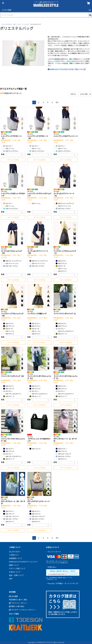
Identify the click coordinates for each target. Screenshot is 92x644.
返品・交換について (16, 575)
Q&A (11, 579)
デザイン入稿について (17, 569)
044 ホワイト (61, 271)
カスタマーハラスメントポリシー (22, 610)
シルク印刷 (54, 61)
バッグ (19, 24)
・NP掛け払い (51, 567)
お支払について (15, 572)
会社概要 (13, 596)
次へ (57, 102)
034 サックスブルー (11, 151)
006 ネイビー (61, 261)
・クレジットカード (53, 552)
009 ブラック (61, 263)
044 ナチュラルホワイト (65, 331)
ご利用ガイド (14, 555)
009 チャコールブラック (65, 203)
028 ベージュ (9, 148)
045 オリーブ (61, 334)
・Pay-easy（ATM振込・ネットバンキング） (63, 583)
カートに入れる (13, 160)
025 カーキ (61, 266)
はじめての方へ (15, 552)
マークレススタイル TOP (8, 24)
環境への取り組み (17, 606)
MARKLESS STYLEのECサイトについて (23, 562)
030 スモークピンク (63, 454)
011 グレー (8, 146)
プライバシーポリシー (18, 603)
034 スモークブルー (63, 209)
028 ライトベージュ (63, 206)
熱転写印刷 (70, 61)
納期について (14, 565)
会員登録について (16, 558)
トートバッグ (25, 24)
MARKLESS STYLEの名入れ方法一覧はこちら (67, 69)
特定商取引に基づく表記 (18, 600)
